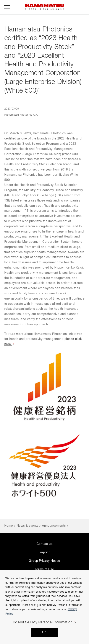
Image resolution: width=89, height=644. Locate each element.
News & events (28, 526)
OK (44, 632)
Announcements (54, 526)
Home (9, 526)
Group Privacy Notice (44, 561)
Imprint (44, 552)
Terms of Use (44, 569)
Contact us (44, 544)
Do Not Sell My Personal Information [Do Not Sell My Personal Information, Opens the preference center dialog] (43, 623)
